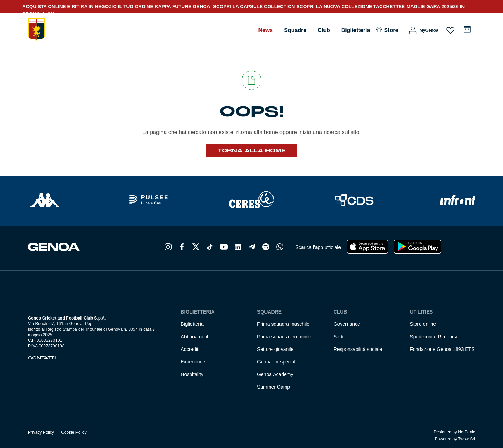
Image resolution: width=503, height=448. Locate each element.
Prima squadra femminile (284, 337)
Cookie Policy (74, 432)
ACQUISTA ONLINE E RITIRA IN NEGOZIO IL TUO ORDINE (88, 6)
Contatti (42, 358)
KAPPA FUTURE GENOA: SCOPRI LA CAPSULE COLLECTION (225, 6)
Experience (193, 362)
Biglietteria (356, 30)
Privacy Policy (41, 432)
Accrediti (190, 349)
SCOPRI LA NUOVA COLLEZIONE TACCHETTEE (351, 6)
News (265, 30)
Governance (347, 324)
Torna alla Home (251, 150)
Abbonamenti (195, 337)
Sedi (338, 337)
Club (324, 30)
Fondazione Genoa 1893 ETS (442, 349)
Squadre (295, 30)
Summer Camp (274, 387)
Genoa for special (276, 362)
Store (391, 30)
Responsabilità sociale (358, 349)
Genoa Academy (275, 374)
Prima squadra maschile (283, 324)
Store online (423, 324)
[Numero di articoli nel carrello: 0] (467, 29)
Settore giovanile (275, 349)
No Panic (466, 432)
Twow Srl (466, 439)
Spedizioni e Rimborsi (433, 337)
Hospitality (192, 374)
